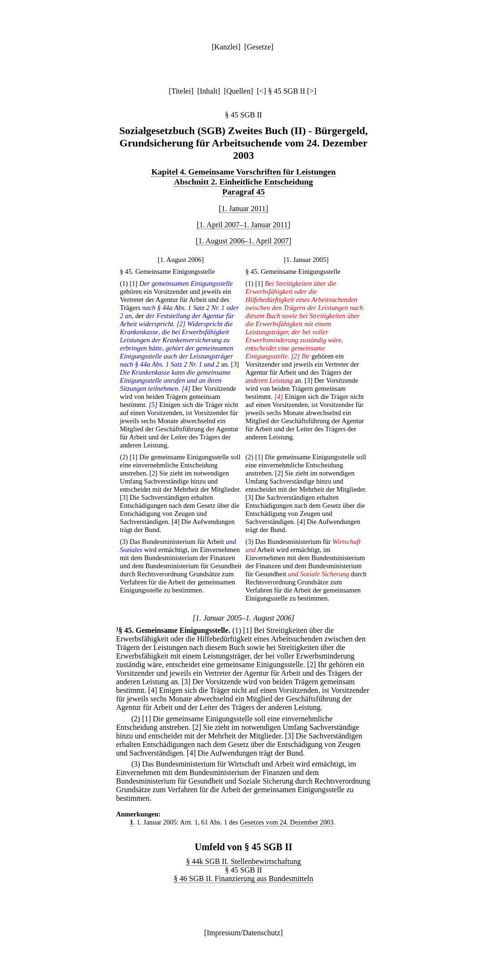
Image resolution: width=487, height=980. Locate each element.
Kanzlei (226, 47)
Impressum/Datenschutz (244, 933)
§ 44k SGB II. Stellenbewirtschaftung (243, 861)
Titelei (181, 91)
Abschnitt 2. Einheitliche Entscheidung (243, 182)
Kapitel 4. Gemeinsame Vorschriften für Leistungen (243, 172)
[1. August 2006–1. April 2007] (244, 241)
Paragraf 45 (243, 192)
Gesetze (259, 47)
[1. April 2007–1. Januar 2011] (244, 225)
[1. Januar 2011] (243, 209)
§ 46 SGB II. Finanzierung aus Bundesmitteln (244, 878)
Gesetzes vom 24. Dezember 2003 (287, 822)
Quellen (239, 91)
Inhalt (209, 91)
